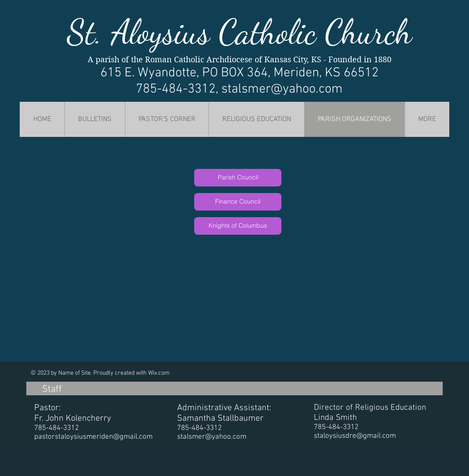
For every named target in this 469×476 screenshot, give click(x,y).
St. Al (102, 32)
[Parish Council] (238, 178)
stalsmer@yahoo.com (282, 89)
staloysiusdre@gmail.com (355, 436)
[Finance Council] (238, 202)
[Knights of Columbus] (238, 226)
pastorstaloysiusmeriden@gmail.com (93, 437)
